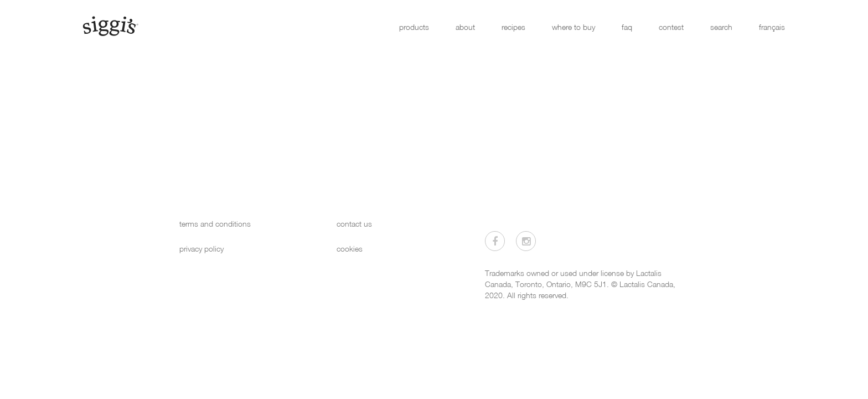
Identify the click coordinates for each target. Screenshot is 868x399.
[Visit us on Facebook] (495, 241)
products (414, 27)
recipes (513, 27)
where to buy (573, 27)
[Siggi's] (110, 25)
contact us (354, 224)
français (772, 27)
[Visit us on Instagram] (526, 241)
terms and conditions (215, 224)
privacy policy (201, 249)
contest (671, 27)
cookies (350, 249)
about (465, 27)
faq (627, 27)
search (721, 27)
